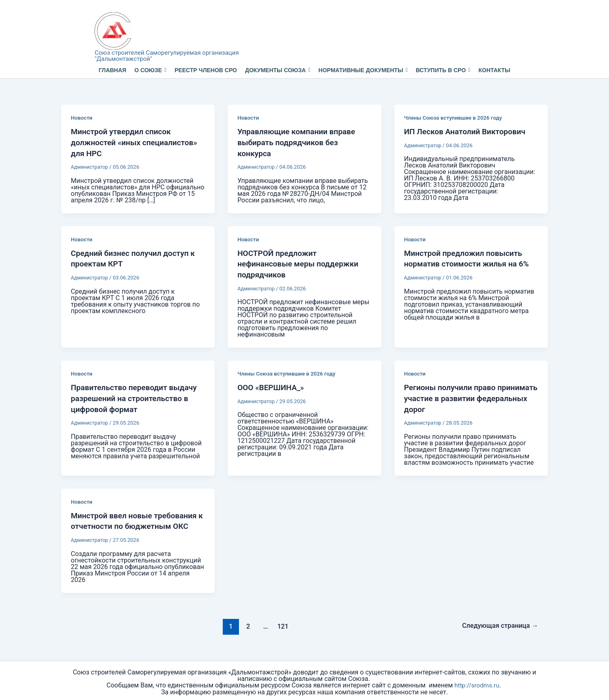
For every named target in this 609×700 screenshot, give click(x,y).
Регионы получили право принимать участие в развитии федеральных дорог (463, 396)
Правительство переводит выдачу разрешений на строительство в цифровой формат (137, 396)
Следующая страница (498, 623)
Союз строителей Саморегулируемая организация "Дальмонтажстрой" (167, 56)
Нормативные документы (363, 70)
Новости (82, 118)
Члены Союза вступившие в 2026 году (456, 118)
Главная (112, 70)
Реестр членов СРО (206, 70)
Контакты (494, 70)
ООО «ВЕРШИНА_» (272, 386)
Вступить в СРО (443, 70)
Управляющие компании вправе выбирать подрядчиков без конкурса (299, 142)
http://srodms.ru (477, 682)
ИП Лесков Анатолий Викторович (468, 131)
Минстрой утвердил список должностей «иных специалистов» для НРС (138, 142)
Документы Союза (278, 70)
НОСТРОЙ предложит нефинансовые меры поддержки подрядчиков (301, 262)
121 (281, 623)
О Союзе (150, 70)
